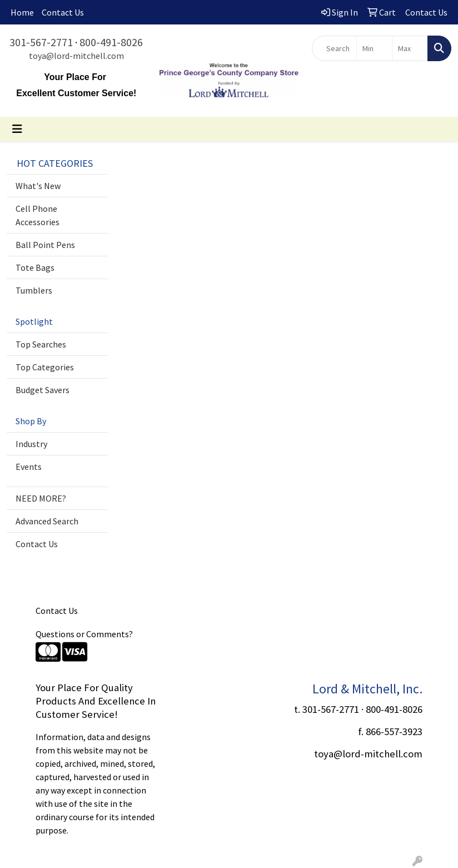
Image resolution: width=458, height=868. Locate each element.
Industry (31, 444)
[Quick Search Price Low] (374, 48)
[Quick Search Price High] (410, 48)
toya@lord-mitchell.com (76, 56)
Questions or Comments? (84, 634)
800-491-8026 (111, 42)
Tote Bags (35, 267)
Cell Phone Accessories (38, 215)
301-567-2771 (41, 42)
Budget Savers (43, 390)
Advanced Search (47, 521)
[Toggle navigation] (17, 129)
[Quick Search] (334, 48)
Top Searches (41, 344)
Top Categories (45, 367)
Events (29, 467)
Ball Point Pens (45, 245)
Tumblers (34, 290)
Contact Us (63, 12)
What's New (38, 186)
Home (22, 12)
